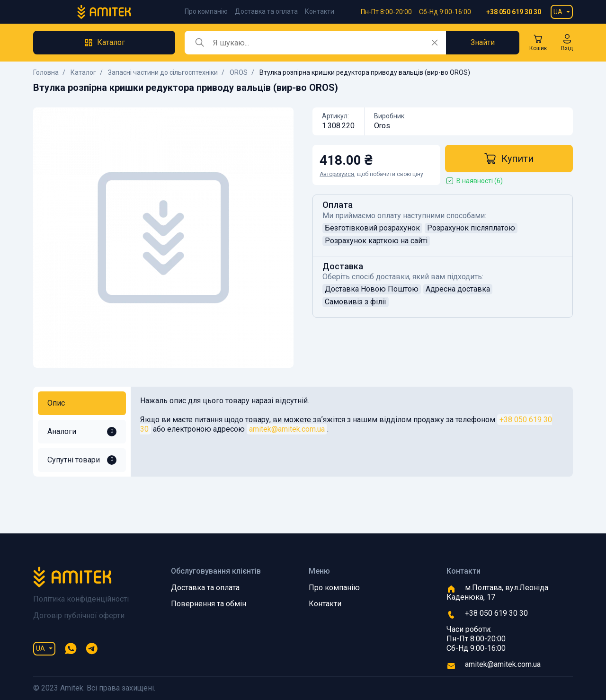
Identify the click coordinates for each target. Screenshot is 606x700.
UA (558, 12)
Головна (46, 72)
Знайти (483, 42)
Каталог (83, 72)
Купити (509, 159)
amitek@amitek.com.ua (287, 429)
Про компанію (206, 11)
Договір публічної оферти (79, 616)
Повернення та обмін (209, 604)
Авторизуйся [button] (337, 174)
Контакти (320, 11)
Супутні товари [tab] (82, 460)
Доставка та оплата (266, 11)
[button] (567, 43)
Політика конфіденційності (81, 599)
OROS (239, 72)
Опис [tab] (56, 403)
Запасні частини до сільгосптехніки (163, 72)
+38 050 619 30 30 (514, 12)
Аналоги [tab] (82, 432)
